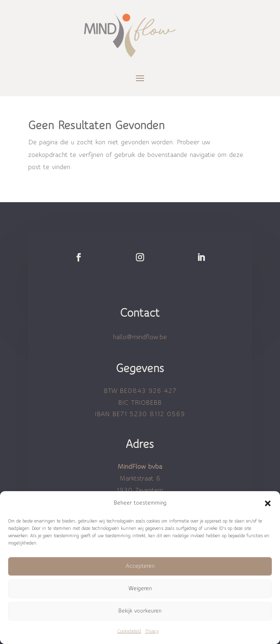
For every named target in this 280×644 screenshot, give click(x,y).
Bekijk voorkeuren (140, 611)
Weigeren (140, 589)
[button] (268, 503)
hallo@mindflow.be (140, 337)
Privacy (152, 631)
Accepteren (140, 566)
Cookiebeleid (129, 631)
